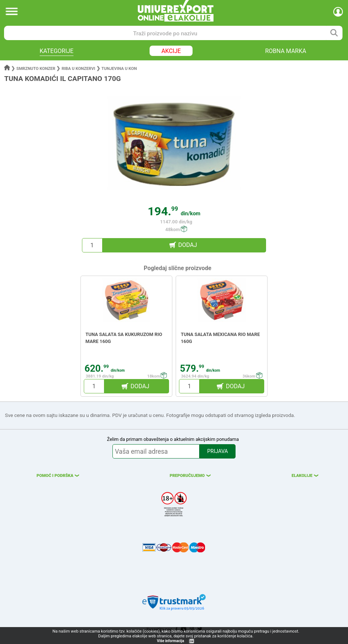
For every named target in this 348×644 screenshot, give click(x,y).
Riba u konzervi (78, 69)
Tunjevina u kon (119, 69)
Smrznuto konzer (36, 69)
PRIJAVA (218, 451)
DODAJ (188, 245)
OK (192, 641)
